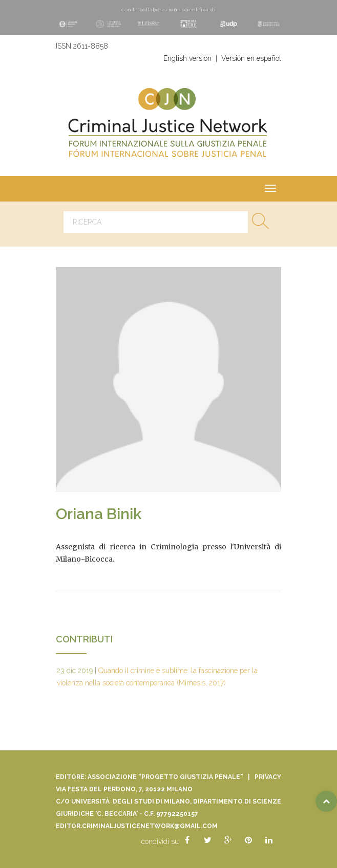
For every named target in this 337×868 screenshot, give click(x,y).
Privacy (268, 777)
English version (187, 58)
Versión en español (251, 58)
